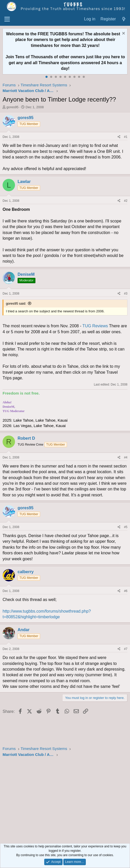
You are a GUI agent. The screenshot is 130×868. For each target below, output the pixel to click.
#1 (126, 137)
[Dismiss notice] (123, 34)
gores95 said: (16, 303)
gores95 (13, 107)
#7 (126, 649)
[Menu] (7, 19)
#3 (126, 294)
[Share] (119, 137)
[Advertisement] (65, 801)
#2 (126, 201)
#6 (126, 591)
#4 (126, 457)
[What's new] (124, 19)
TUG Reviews (95, 326)
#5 (126, 527)
